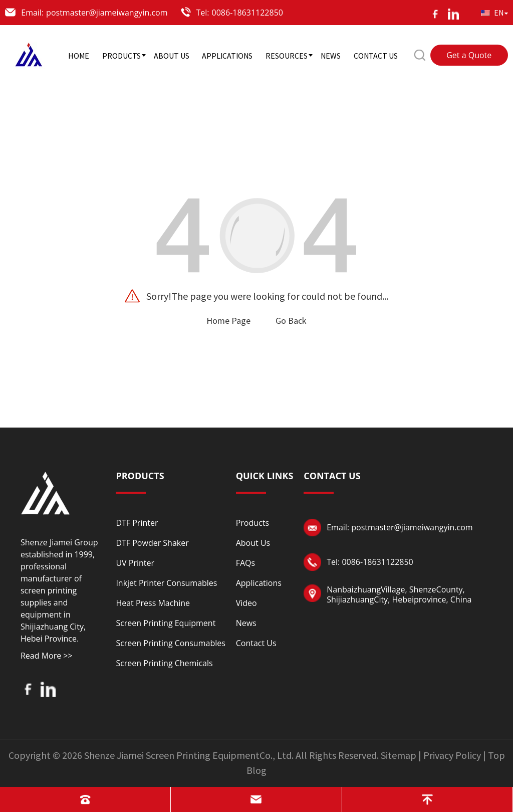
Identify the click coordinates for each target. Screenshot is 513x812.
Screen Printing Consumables (170, 643)
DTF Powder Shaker (152, 543)
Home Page (228, 321)
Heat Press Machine (153, 603)
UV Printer (135, 563)
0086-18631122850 (247, 13)
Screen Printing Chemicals (164, 663)
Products (252, 523)
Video (246, 603)
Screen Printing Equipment (166, 623)
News (246, 623)
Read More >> (47, 656)
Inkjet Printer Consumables (166, 583)
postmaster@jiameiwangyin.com (107, 13)
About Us (253, 543)
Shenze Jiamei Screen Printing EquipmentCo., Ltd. (189, 755)
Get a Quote (469, 55)
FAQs (245, 563)
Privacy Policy (452, 755)
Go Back (291, 321)
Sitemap (399, 755)
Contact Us (256, 643)
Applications (259, 583)
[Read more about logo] (46, 492)
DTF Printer (137, 523)
